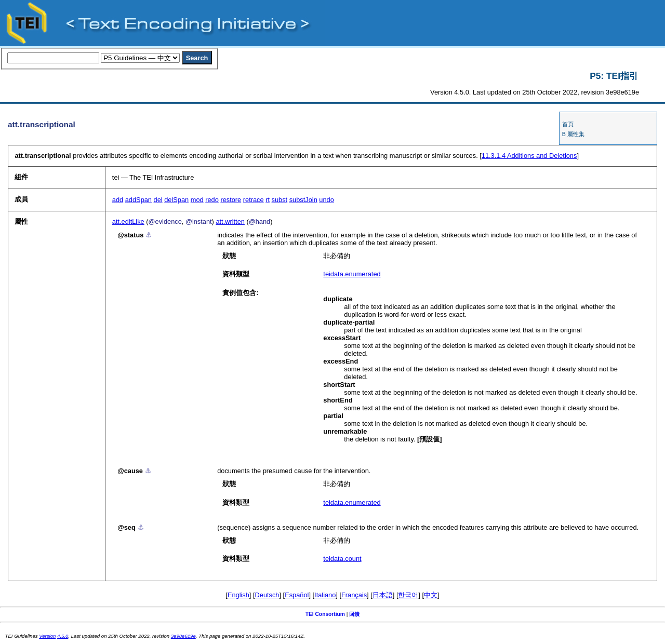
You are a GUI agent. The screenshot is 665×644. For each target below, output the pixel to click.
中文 (431, 595)
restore (231, 200)
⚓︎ (149, 235)
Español (297, 595)
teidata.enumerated (352, 274)
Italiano (325, 595)
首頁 (568, 124)
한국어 (408, 595)
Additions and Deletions (529, 156)
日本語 (383, 595)
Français (354, 595)
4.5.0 (63, 636)
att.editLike (128, 222)
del (158, 200)
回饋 (354, 614)
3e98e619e (183, 636)
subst (280, 200)
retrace (254, 200)
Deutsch (267, 595)
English (238, 595)
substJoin (303, 200)
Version (47, 636)
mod (197, 200)
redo (212, 200)
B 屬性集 (573, 134)
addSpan (138, 200)
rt (268, 200)
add (118, 200)
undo (326, 200)
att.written (230, 222)
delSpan (176, 200)
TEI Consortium (325, 614)
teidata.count (342, 559)
